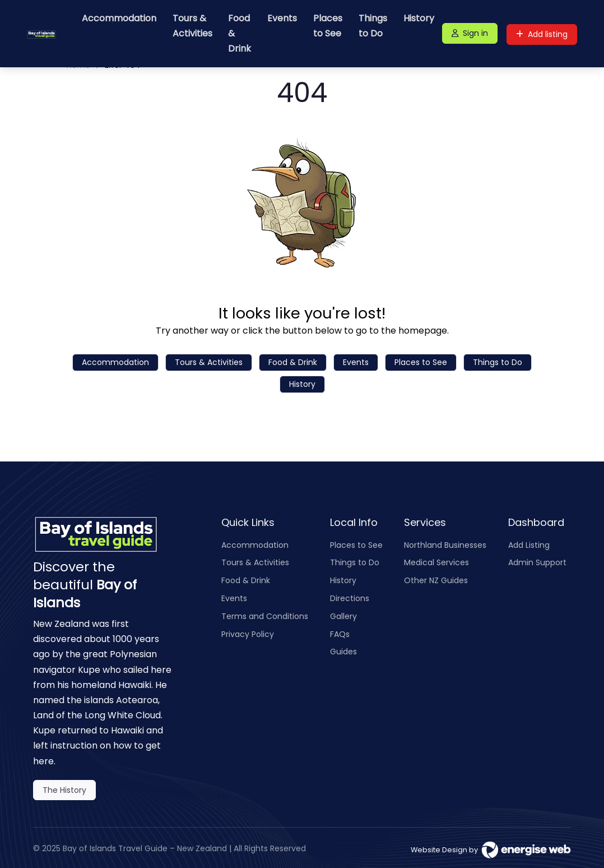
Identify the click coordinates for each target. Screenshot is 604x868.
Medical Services (436, 562)
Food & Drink (240, 33)
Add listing (542, 34)
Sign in (470, 33)
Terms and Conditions (265, 616)
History (419, 18)
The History (64, 790)
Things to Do (373, 26)
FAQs (340, 634)
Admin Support (537, 562)
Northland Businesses (445, 545)
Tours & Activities (192, 26)
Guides (343, 652)
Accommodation (119, 18)
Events (282, 18)
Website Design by (491, 850)
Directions (350, 598)
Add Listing (529, 545)
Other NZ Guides (436, 580)
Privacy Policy (248, 634)
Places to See (328, 26)
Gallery (343, 616)
